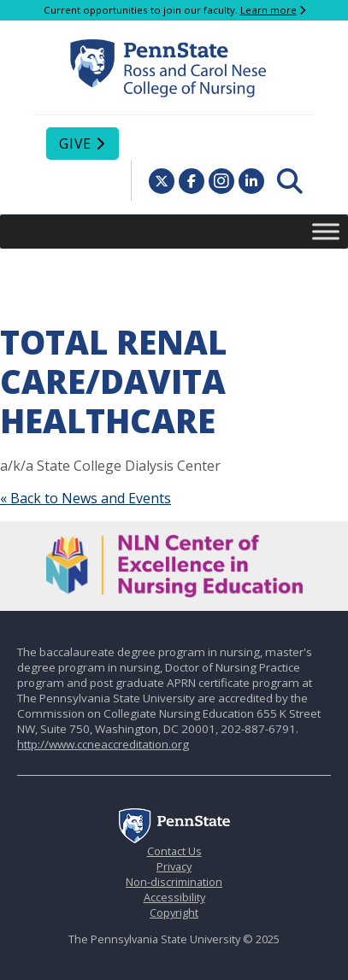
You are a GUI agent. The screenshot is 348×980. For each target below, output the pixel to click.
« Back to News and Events (86, 498)
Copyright (174, 913)
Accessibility (174, 897)
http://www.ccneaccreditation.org (103, 744)
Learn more (268, 10)
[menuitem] (290, 181)
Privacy (174, 866)
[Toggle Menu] (326, 231)
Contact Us (174, 851)
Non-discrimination (174, 882)
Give (75, 144)
